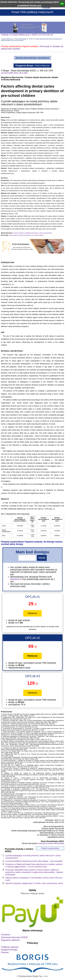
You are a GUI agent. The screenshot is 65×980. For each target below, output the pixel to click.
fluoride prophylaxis (24, 235)
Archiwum (6, 935)
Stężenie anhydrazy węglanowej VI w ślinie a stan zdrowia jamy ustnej (34, 883)
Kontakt (46, 8)
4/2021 (31, 39)
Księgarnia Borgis (9, 950)
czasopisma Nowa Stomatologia (51, 843)
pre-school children (38, 235)
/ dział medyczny (32, 66)
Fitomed (5, 952)
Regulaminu (16, 579)
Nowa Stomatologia (21, 39)
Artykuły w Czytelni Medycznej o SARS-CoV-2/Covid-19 (27, 35)
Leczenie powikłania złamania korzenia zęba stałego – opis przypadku (34, 861)
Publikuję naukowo (10, 947)
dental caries (13, 235)
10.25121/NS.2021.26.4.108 (14, 73)
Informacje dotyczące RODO (14, 937)
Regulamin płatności (10, 940)
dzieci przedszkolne (46, 233)
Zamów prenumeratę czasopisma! (33, 58)
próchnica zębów (18, 233)
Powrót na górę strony (50, 848)
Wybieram (32, 613)
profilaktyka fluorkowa (32, 233)
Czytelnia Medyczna (7, 39)
